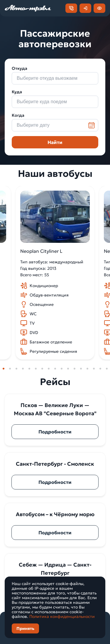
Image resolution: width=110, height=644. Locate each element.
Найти (55, 142)
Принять (25, 628)
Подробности (55, 432)
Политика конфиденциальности (62, 616)
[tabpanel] (55, 273)
